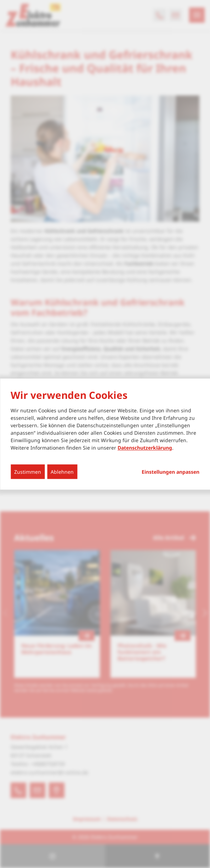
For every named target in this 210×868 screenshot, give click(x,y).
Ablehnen (62, 471)
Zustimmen (28, 471)
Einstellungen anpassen (171, 472)
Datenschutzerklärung (145, 447)
